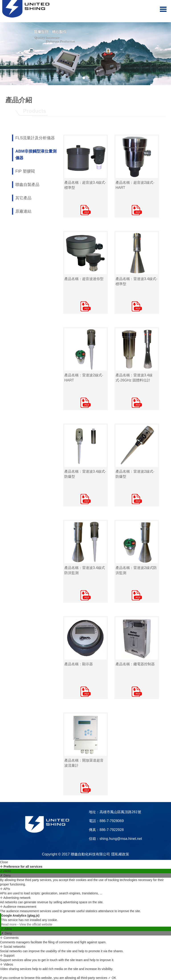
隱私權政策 (120, 854)
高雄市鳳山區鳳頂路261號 (120, 812)
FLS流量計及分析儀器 (35, 138)
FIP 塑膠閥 (25, 171)
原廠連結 (23, 211)
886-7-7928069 (112, 821)
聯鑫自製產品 (27, 185)
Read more (9, 924)
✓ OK (112, 978)
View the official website (36, 924)
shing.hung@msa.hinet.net (121, 839)
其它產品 (23, 198)
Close (4, 862)
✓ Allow (5, 871)
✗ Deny (5, 875)
